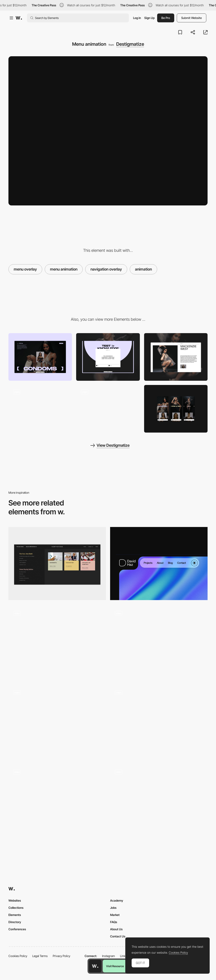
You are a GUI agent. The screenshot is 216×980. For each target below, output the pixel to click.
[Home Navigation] (159, 802)
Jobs (113, 908)
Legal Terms (40, 956)
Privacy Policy (61, 956)
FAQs (114, 922)
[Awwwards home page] (95, 966)
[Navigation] (159, 564)
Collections (16, 908)
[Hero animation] (108, 409)
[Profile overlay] (176, 357)
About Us (116, 929)
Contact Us (118, 936)
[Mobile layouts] (176, 409)
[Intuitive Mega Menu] (57, 564)
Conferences (17, 929)
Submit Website (192, 18)
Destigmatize (130, 44)
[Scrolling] (159, 722)
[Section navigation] (57, 802)
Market (115, 915)
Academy (117, 900)
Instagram (109, 956)
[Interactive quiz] (108, 357)
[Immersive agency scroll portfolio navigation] (57, 720)
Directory (15, 922)
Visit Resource (115, 966)
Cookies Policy (18, 956)
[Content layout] (40, 357)
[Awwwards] (19, 18)
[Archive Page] (57, 643)
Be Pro (166, 18)
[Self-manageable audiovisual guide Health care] (159, 643)
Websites (15, 900)
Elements (15, 915)
